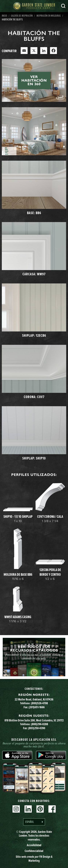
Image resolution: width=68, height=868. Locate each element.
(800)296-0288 (40, 724)
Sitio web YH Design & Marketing (34, 859)
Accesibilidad (34, 845)
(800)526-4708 (39, 703)
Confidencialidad (34, 851)
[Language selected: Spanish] (34, 822)
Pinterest (40, 809)
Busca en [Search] (63, 6)
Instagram (16, 809)
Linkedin (28, 809)
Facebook (52, 809)
